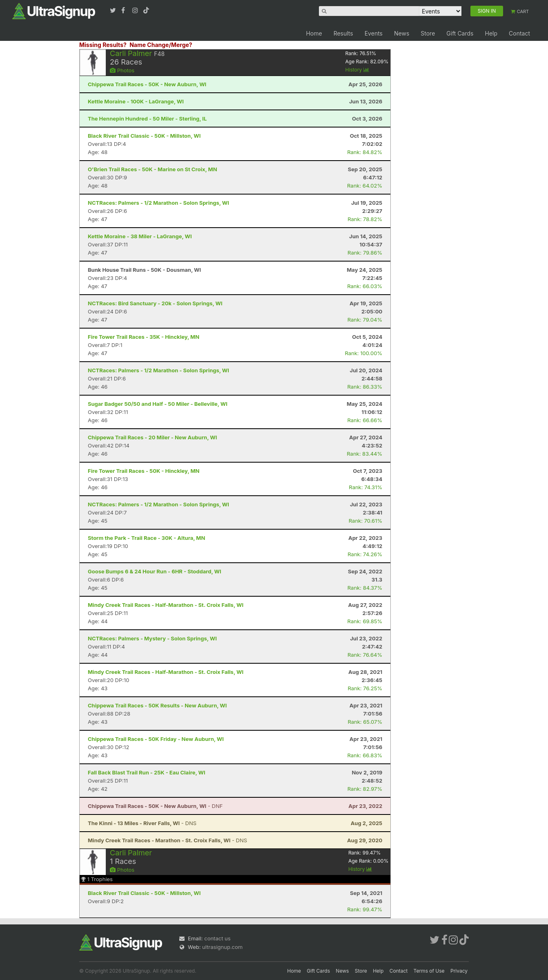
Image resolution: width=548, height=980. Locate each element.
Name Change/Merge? (161, 45)
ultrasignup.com (222, 947)
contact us (217, 938)
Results (343, 33)
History (357, 70)
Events (374, 33)
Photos (122, 70)
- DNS (142, 823)
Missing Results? (103, 45)
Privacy (459, 971)
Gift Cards (460, 33)
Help (491, 33)
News (402, 33)
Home (314, 33)
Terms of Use (429, 971)
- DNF (155, 806)
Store (428, 33)
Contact (519, 33)
